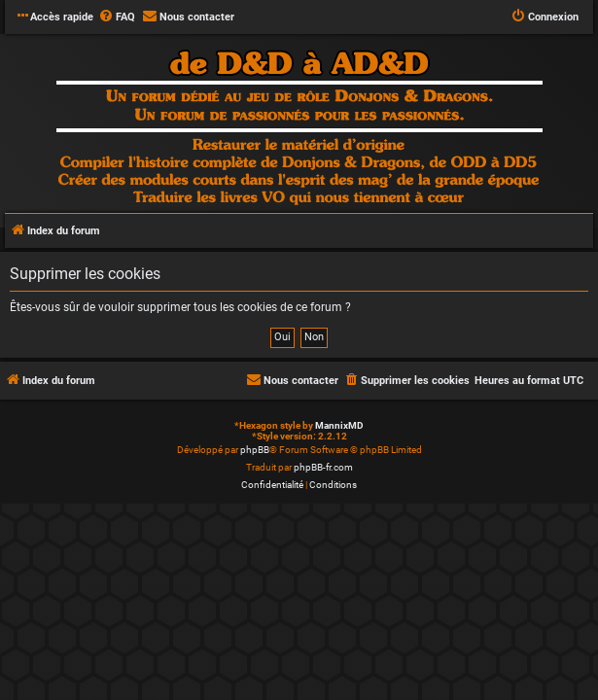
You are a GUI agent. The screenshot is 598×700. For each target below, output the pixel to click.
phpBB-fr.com (323, 467)
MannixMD (339, 425)
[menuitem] (117, 17)
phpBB (255, 450)
